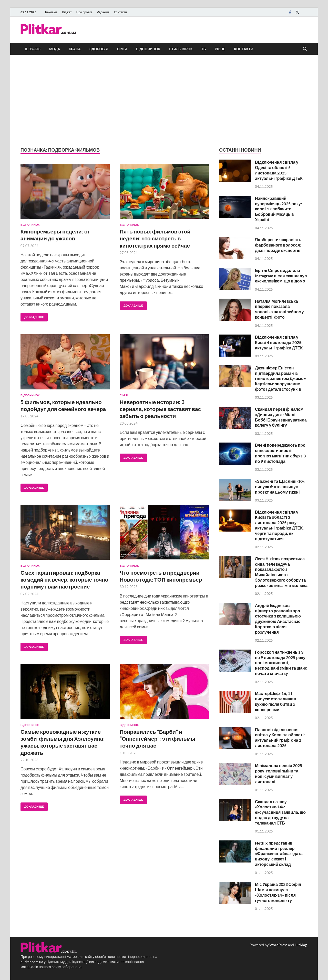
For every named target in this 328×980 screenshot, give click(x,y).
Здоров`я (99, 49)
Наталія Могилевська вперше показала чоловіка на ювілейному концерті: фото (279, 309)
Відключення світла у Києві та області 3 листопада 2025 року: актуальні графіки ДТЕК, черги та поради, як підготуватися (279, 525)
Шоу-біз (33, 49)
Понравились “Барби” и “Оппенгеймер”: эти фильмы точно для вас (157, 739)
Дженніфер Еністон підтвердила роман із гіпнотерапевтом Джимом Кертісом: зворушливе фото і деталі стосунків (281, 378)
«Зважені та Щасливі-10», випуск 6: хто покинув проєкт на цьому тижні (280, 487)
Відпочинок (148, 49)
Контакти (120, 12)
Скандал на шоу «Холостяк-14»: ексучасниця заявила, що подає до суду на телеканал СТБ (280, 812)
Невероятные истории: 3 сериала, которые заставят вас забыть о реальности (160, 409)
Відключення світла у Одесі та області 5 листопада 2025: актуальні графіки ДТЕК (279, 170)
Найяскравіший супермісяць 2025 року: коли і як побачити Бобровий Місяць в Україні (278, 209)
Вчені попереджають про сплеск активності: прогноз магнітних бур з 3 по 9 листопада (280, 453)
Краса (75, 49)
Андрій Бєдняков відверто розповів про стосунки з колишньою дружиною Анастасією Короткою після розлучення (278, 619)
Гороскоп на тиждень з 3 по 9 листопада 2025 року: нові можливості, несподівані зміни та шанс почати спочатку (281, 663)
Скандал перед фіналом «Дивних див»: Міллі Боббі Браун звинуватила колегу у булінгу (281, 417)
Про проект (84, 12)
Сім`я (122, 49)
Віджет (67, 12)
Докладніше (32, 316)
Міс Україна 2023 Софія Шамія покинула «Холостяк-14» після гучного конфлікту (278, 892)
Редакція (103, 12)
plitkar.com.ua (32, 962)
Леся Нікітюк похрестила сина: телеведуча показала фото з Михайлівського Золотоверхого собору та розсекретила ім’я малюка (281, 572)
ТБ (204, 49)
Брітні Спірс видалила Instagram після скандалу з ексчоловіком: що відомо (281, 276)
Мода (55, 49)
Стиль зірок (181, 49)
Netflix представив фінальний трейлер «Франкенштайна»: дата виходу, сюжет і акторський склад (279, 854)
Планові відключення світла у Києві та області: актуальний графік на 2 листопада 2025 (280, 737)
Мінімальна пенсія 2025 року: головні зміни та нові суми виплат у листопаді (279, 773)
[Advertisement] (164, 101)
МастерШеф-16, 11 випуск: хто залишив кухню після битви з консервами (276, 701)
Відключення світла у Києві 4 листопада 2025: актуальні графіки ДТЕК (279, 342)
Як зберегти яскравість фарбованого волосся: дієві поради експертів (278, 245)
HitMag (301, 945)
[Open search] (305, 49)
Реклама (51, 12)
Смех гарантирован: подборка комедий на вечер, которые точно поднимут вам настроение (64, 580)
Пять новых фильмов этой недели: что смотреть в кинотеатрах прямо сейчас (155, 238)
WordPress (278, 945)
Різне (220, 49)
